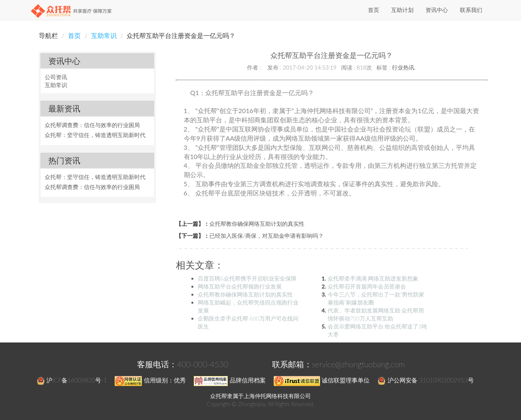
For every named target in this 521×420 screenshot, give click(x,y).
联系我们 (471, 10)
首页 (374, 10)
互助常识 (104, 35)
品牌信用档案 (230, 380)
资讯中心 (437, 10)
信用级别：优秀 (150, 380)
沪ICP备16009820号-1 (72, 380)
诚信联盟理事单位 (322, 380)
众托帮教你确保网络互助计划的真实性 (257, 224)
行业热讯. (404, 67)
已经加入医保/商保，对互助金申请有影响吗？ (266, 236)
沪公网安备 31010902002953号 (426, 380)
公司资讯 (56, 77)
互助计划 (402, 10)
